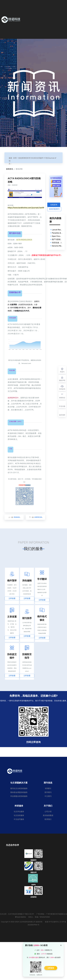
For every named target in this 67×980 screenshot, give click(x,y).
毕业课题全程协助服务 (19, 796)
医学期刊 (48, 792)
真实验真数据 (48, 815)
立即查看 (12, 598)
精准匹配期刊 (54, 209)
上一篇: (14, 517)
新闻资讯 (10, 169)
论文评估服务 (19, 812)
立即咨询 (51, 968)
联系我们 (48, 819)
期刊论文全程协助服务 (19, 788)
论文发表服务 (19, 815)
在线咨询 (54, 205)
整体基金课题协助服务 (19, 792)
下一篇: (36, 517)
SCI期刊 (48, 788)
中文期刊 (48, 796)
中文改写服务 (19, 819)
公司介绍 (48, 812)
